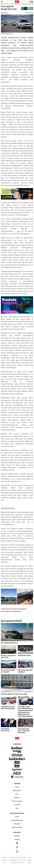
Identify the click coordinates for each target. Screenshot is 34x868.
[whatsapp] (29, 9)
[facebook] (23, 9)
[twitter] (26, 9)
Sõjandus (17, 797)
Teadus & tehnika (17, 801)
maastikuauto (17, 611)
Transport (17, 805)
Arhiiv (17, 817)
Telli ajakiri (17, 824)
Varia (17, 808)
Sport (17, 794)
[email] (32, 9)
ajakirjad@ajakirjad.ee (15, 860)
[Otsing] (30, 2)
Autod (17, 787)
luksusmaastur (6, 611)
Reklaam (17, 836)
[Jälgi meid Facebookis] (17, 847)
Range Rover (22, 609)
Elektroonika (17, 790)
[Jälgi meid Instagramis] (17, 843)
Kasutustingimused (17, 820)
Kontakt (17, 839)
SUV (16, 609)
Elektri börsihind (17, 827)
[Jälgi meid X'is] (17, 852)
